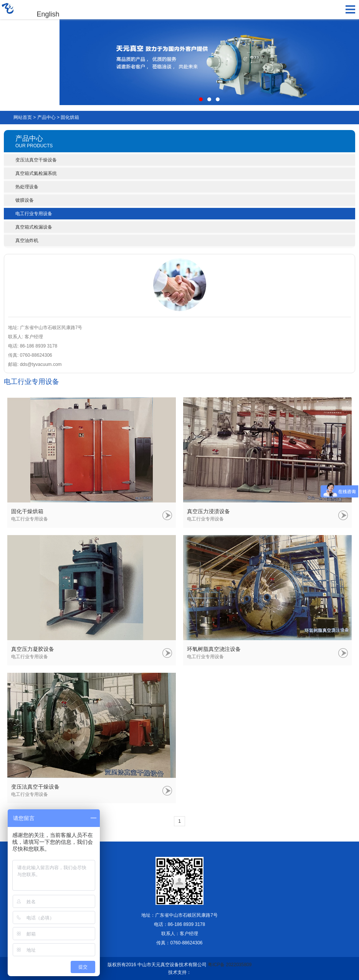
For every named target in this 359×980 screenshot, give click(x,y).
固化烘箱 (70, 117)
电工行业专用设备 (34, 214)
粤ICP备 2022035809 (230, 965)
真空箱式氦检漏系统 (36, 173)
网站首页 (23, 117)
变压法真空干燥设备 (36, 160)
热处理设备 (27, 187)
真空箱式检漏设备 (34, 227)
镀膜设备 (25, 200)
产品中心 (46, 117)
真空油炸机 (27, 240)
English (48, 14)
